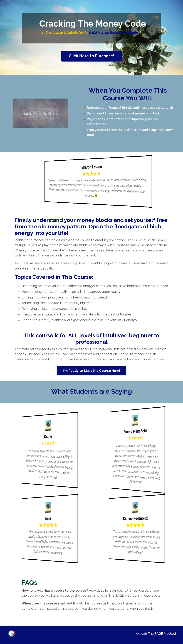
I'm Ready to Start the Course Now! (92, 373)
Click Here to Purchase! (92, 56)
